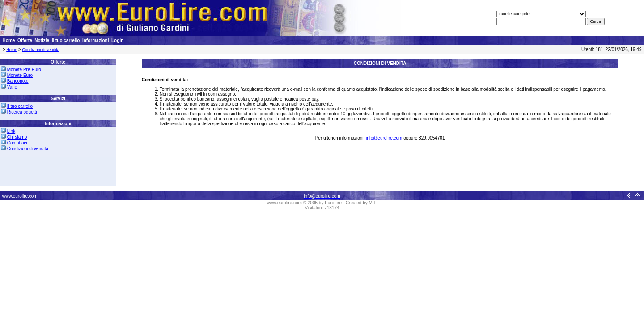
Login (117, 40)
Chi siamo (17, 137)
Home (9, 40)
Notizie (42, 40)
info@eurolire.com (384, 138)
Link (11, 131)
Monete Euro (20, 75)
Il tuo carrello (66, 40)
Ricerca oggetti (22, 112)
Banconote (18, 81)
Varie (12, 87)
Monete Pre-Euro (24, 70)
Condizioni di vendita (41, 50)
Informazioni (95, 40)
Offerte (25, 40)
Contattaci (17, 143)
